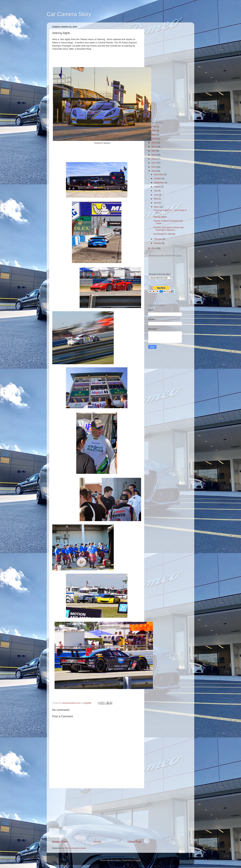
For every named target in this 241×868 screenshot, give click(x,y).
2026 (154, 127)
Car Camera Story (69, 14)
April (156, 203)
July (156, 191)
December (159, 174)
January (158, 243)
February (158, 239)
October (158, 178)
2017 (154, 163)
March (157, 207)
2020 (154, 151)
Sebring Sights (160, 217)
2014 (154, 248)
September (159, 183)
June (156, 195)
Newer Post (60, 842)
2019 (154, 155)
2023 (154, 139)
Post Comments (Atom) (76, 848)
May (156, 199)
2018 (154, 159)
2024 (154, 135)
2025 (154, 131)
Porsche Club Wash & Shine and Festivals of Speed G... (168, 229)
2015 (154, 171)
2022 (154, 143)
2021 (154, 147)
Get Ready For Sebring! (164, 234)
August (157, 187)
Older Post (134, 842)
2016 (154, 167)
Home (97, 842)
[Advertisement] (97, 814)
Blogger (137, 860)
